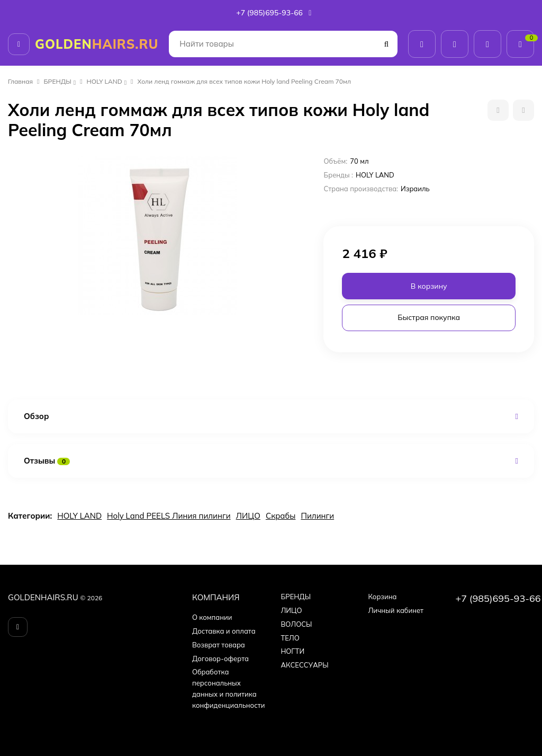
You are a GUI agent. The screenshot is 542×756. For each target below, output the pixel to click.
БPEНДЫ (58, 81)
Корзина (382, 597)
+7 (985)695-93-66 (275, 13)
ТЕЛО (290, 638)
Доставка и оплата (224, 631)
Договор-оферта (220, 659)
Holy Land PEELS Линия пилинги (169, 516)
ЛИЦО (248, 516)
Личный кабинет (396, 610)
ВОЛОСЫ (296, 624)
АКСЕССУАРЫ (304, 665)
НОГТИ (292, 651)
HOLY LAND (105, 81)
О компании (212, 617)
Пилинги (317, 516)
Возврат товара (219, 645)
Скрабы (281, 516)
